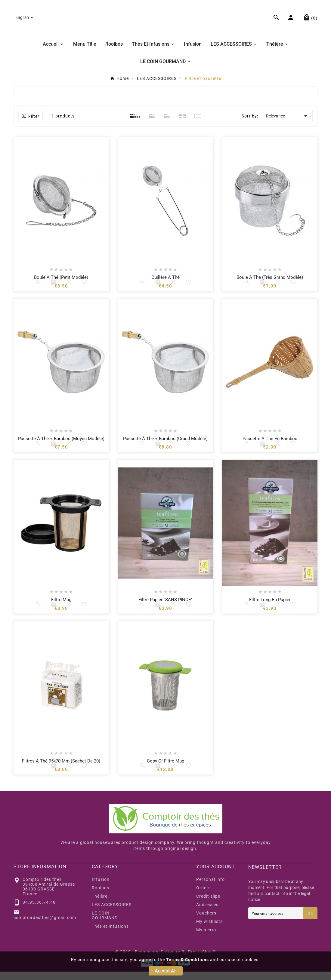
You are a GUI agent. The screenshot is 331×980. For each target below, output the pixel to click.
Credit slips (208, 905)
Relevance (288, 125)
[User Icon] (291, 22)
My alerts (206, 938)
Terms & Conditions (187, 960)
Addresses (207, 913)
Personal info (210, 888)
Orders (203, 896)
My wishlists (209, 930)
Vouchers (206, 921)
